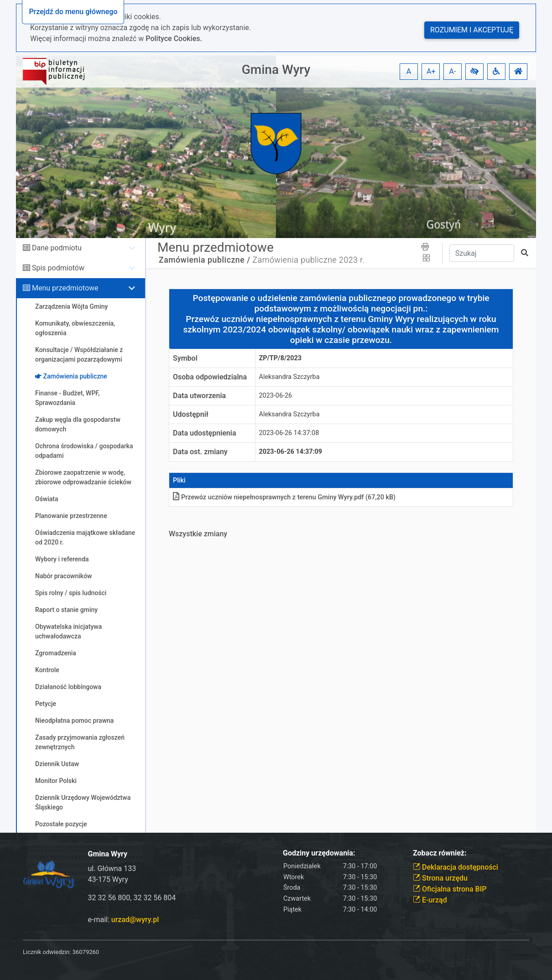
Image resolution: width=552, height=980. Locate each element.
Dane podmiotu (57, 248)
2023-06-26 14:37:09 (291, 452)
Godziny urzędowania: (319, 853)
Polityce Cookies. (174, 39)
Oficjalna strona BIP (450, 889)
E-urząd (430, 900)
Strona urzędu (440, 878)
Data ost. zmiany (200, 452)
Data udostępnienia (205, 433)
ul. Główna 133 (112, 869)
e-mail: (124, 920)
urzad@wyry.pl (135, 920)
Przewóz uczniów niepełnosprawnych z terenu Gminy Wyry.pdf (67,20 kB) (284, 497)
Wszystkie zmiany (198, 534)
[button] (474, 72)
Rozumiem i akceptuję (472, 30)
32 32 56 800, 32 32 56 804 (132, 898)
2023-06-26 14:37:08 (289, 433)
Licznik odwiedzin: (47, 952)
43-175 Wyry (108, 879)
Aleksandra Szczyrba (289, 377)
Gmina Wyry (276, 70)
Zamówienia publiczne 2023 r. (309, 260)
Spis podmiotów (58, 268)
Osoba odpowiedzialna (210, 377)
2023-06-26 (276, 396)
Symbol (185, 358)
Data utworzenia (199, 396)
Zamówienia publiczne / (205, 260)
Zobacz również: (440, 853)
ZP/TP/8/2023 (281, 358)
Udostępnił (191, 414)
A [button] (409, 71)
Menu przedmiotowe (65, 288)
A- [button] (453, 71)
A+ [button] (431, 71)
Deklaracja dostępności (456, 867)
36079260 (86, 952)
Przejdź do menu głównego (73, 12)
